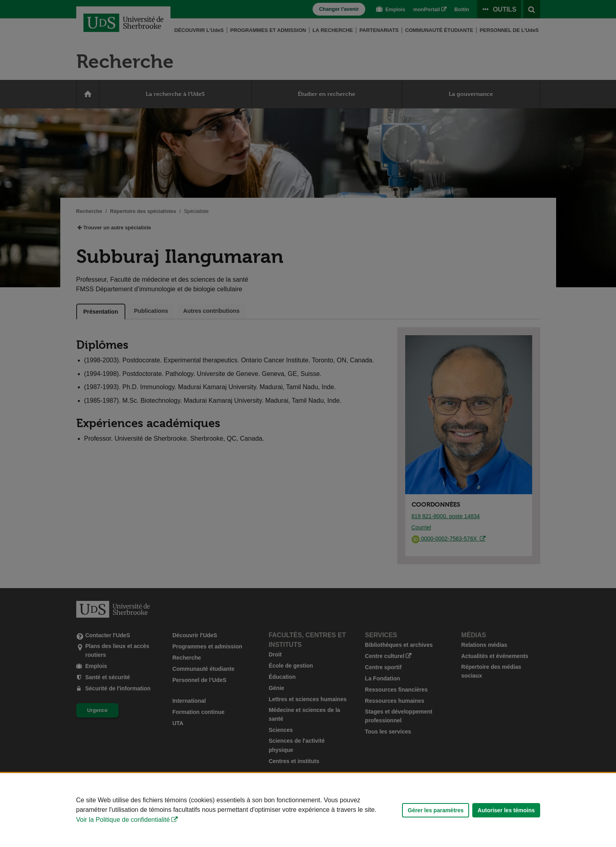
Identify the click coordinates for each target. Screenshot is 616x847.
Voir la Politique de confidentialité (123, 820)
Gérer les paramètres (436, 810)
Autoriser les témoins (506, 810)
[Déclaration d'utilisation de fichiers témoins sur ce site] (308, 810)
